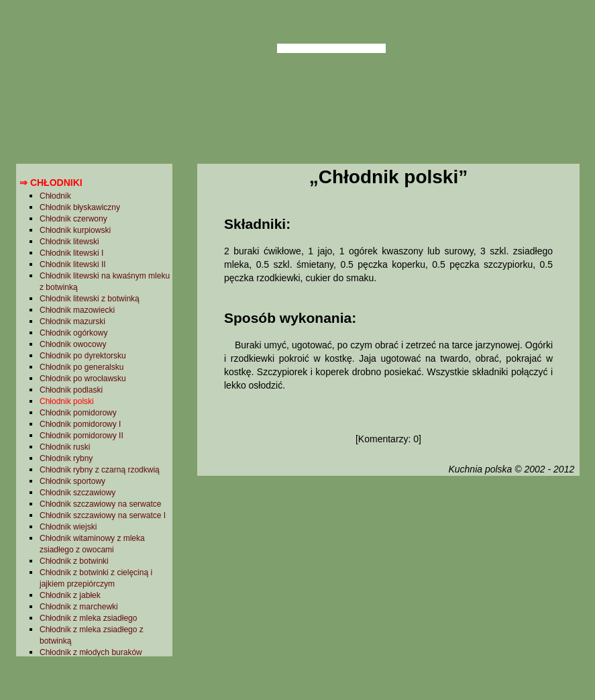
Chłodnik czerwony (73, 219)
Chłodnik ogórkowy (73, 333)
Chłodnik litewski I (71, 253)
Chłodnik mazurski (72, 321)
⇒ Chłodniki (51, 183)
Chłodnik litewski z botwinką (90, 299)
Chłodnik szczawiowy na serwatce (100, 504)
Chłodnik (55, 196)
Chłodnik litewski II (73, 264)
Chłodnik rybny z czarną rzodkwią (100, 470)
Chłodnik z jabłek (70, 595)
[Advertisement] (388, 586)
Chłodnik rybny (66, 458)
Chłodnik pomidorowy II (82, 436)
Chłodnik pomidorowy (78, 413)
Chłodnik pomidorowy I (80, 424)
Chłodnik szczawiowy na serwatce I (103, 515)
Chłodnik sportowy (72, 481)
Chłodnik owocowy (73, 344)
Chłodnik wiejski (68, 527)
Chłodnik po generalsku (82, 367)
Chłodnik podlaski (71, 390)
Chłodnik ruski (65, 447)
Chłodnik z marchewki (79, 607)
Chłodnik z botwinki (74, 561)
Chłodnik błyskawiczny (80, 207)
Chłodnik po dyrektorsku (83, 356)
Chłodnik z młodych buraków (91, 652)
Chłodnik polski (67, 401)
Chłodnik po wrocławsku (83, 379)
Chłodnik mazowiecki (77, 310)
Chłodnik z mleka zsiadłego (88, 618)
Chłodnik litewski (69, 242)
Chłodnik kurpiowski (75, 230)
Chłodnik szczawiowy (77, 493)
